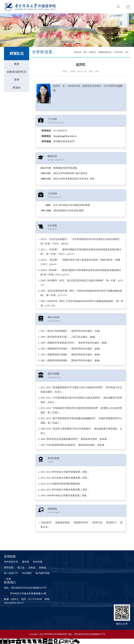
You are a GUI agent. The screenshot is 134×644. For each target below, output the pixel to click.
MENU (128, 7)
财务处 (43, 568)
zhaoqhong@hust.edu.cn (65, 136)
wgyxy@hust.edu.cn (14, 603)
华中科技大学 (11, 562)
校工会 (21, 568)
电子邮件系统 (43, 573)
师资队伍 (93, 52)
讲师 (17, 80)
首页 (85, 52)
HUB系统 (27, 573)
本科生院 (38, 562)
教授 (17, 64)
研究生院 (9, 568)
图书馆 (26, 562)
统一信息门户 (11, 573)
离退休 (17, 88)
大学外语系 (118, 52)
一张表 (8, 579)
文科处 (32, 568)
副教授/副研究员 (17, 72)
